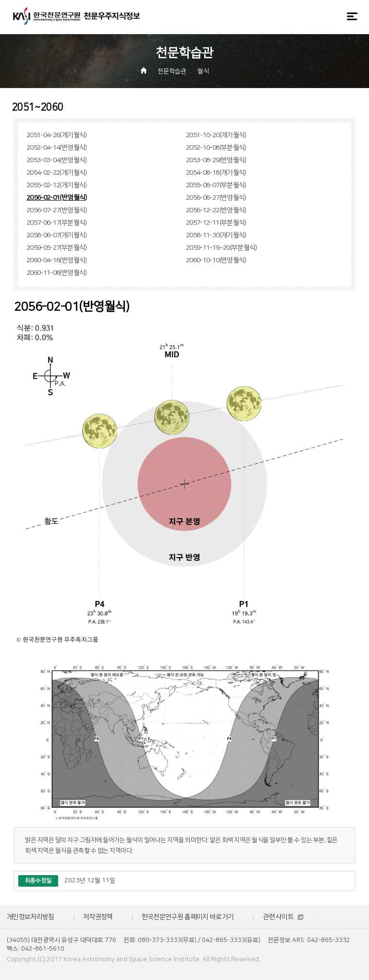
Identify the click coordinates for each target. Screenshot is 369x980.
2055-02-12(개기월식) (57, 185)
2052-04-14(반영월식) (57, 148)
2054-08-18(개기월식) (216, 173)
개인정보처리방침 (31, 917)
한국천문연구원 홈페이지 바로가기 (188, 917)
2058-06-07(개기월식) (57, 235)
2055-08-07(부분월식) (216, 185)
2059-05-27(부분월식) (57, 248)
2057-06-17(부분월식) (57, 223)
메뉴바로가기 (0, 0)
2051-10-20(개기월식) (216, 135)
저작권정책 (98, 917)
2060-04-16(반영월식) (57, 260)
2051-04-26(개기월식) (57, 135)
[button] (222, 72)
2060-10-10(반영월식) (216, 260)
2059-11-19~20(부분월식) (221, 248)
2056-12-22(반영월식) (216, 210)
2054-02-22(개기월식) (57, 173)
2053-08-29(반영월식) (216, 160)
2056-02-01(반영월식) (57, 198)
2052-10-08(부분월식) (216, 148)
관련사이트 (288, 917)
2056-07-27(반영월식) (57, 210)
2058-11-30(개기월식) (216, 235)
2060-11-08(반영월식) (57, 273)
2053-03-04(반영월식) (57, 160)
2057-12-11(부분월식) (216, 223)
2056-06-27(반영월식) (216, 198)
